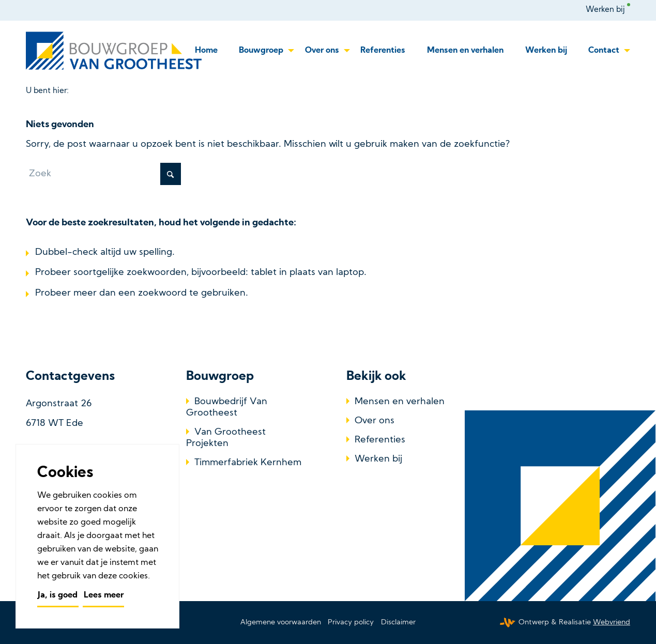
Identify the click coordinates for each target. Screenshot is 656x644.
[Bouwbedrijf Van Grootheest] (116, 51)
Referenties (380, 440)
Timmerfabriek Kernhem (248, 463)
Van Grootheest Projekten (226, 438)
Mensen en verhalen (400, 402)
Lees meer (104, 595)
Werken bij (605, 10)
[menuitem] (608, 10)
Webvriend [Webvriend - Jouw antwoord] (612, 623)
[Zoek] (103, 174)
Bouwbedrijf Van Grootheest (227, 408)
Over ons (375, 421)
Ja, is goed (58, 595)
